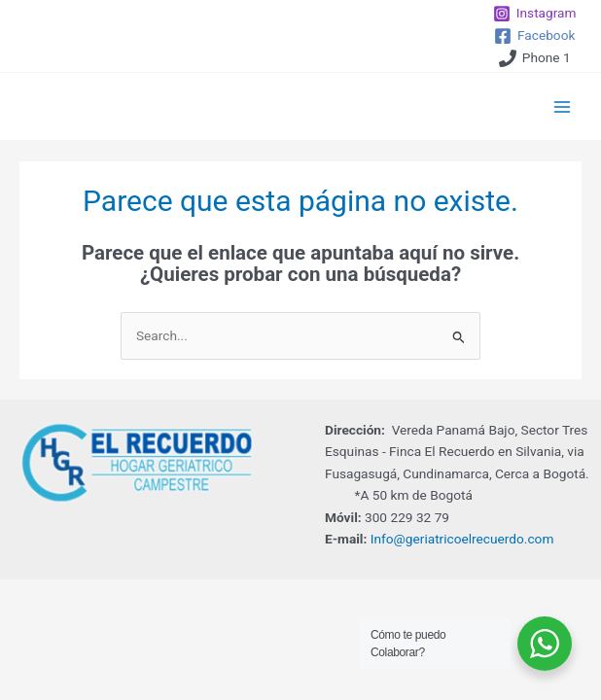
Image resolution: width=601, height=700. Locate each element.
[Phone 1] (534, 58)
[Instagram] (534, 14)
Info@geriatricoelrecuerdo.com (462, 539)
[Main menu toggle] (563, 106)
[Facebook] (534, 36)
